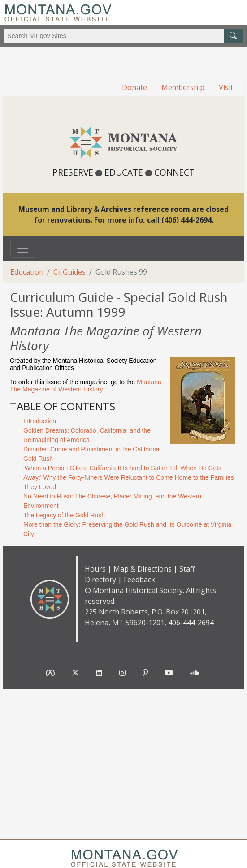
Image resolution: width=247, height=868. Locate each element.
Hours (95, 569)
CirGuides (69, 272)
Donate (134, 87)
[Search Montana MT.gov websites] (123, 36)
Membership (183, 87)
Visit (226, 87)
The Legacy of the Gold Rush (64, 515)
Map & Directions (143, 569)
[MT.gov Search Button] (234, 36)
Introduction (40, 421)
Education (27, 272)
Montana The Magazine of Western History (86, 386)
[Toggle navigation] (23, 249)
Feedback (139, 580)
